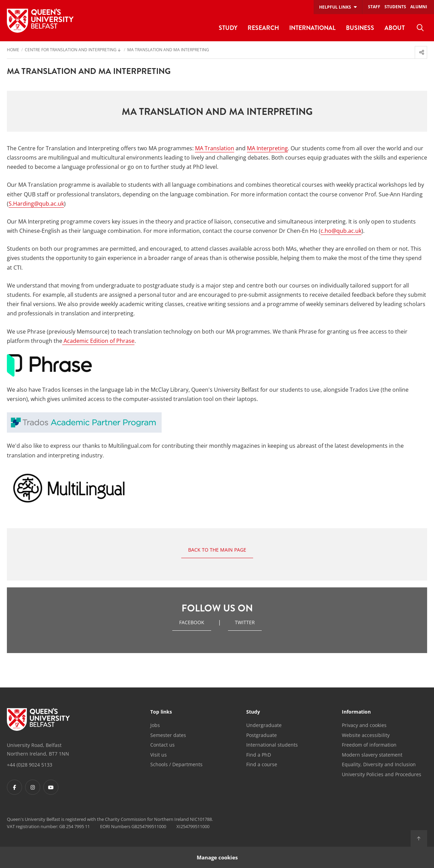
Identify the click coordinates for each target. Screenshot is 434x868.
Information (356, 712)
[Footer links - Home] (38, 719)
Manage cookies (217, 857)
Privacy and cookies (364, 725)
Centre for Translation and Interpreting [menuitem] (71, 50)
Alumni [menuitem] (419, 7)
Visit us (159, 755)
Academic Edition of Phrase (98, 341)
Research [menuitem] (263, 28)
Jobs (155, 725)
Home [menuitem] (13, 50)
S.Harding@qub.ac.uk (36, 204)
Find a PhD (259, 755)
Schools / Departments (176, 764)
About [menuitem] (395, 28)
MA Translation (215, 148)
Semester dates (168, 735)
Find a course (262, 764)
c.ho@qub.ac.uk (341, 231)
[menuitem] (420, 28)
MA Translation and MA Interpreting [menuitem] (168, 50)
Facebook (192, 622)
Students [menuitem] (395, 7)
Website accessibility (366, 735)
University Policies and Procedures (382, 774)
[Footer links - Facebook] (14, 787)
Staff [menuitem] (374, 7)
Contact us (162, 745)
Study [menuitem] (228, 28)
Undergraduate (264, 725)
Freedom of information (369, 745)
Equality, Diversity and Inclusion (379, 764)
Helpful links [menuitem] (335, 7)
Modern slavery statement (372, 755)
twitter (245, 622)
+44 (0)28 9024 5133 (30, 765)
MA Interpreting (267, 148)
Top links (161, 712)
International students (272, 745)
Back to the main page (217, 550)
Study (253, 712)
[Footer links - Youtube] (51, 787)
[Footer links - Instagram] (33, 787)
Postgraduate (262, 735)
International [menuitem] (312, 28)
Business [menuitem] (360, 28)
